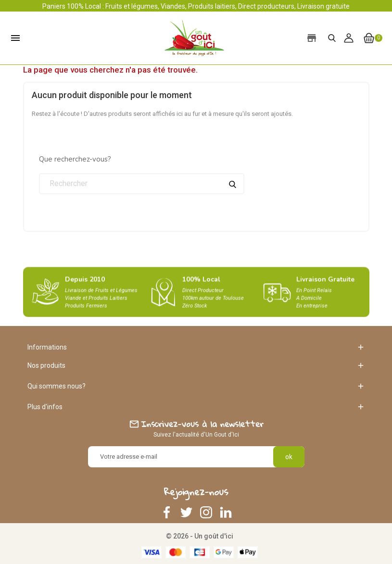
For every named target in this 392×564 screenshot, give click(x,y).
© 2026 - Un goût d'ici (200, 536)
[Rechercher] (142, 184)
